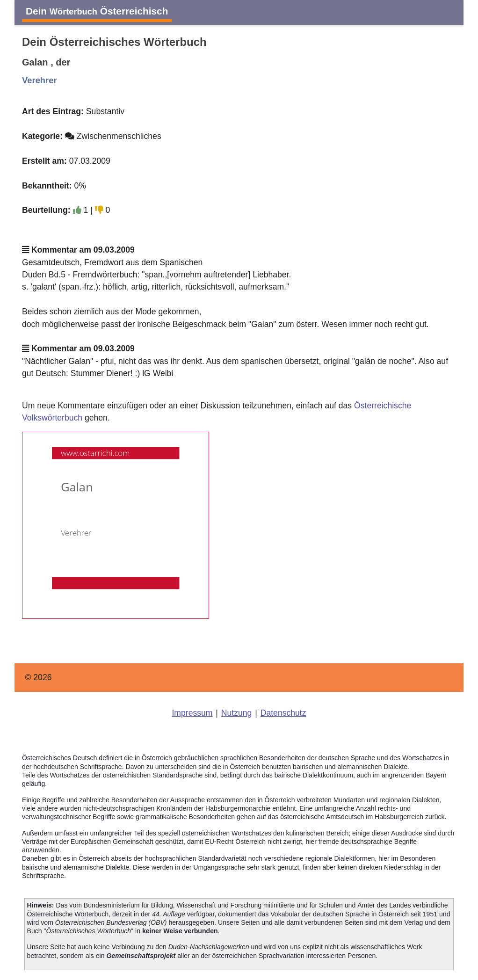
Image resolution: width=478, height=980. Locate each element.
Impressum (192, 713)
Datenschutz (283, 713)
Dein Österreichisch (97, 11)
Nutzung (237, 713)
